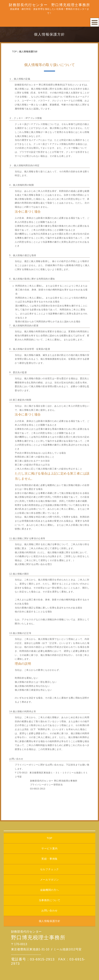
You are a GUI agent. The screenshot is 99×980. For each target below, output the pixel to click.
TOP (14, 52)
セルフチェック (49, 869)
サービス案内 (49, 848)
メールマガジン (49, 880)
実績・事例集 (49, 859)
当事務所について (50, 900)
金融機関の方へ (49, 890)
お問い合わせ (49, 911)
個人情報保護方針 (50, 921)
